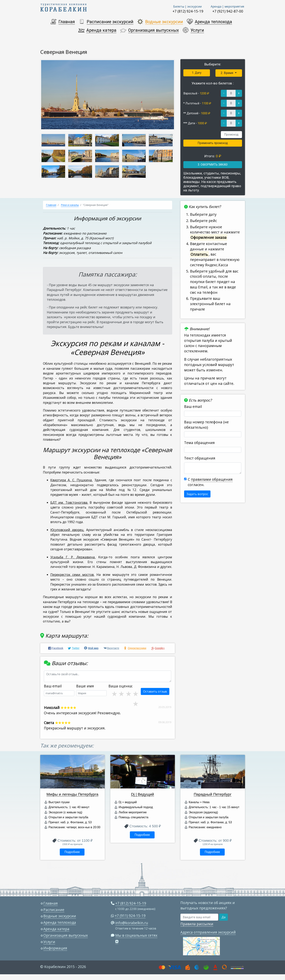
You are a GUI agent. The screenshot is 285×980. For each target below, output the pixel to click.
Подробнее (72, 852)
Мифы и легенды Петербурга (72, 794)
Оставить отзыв (155, 691)
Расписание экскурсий (110, 22)
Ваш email (193, 406)
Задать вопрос (197, 494)
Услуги (197, 30)
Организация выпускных (153, 30)
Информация (55, 948)
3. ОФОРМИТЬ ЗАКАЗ (213, 165)
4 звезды (128, 693)
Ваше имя (85, 686)
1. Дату (197, 73)
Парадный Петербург (213, 794)
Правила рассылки (197, 924)
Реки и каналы (70, 205)
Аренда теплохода (213, 22)
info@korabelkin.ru (132, 923)
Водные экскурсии (164, 22)
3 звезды (121, 693)
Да (223, 917)
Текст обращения (200, 458)
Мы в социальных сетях (136, 935)
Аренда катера (101, 30)
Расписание (54, 910)
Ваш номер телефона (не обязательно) (206, 425)
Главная (67, 22)
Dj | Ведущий (142, 794)
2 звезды (114, 693)
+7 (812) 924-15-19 (188, 11)
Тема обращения (199, 443)
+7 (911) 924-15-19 (130, 916)
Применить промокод (213, 143)
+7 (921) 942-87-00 (228, 11)
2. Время (227, 73)
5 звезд (135, 693)
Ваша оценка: (121, 686)
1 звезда (135, 703)
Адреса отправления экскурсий (208, 932)
